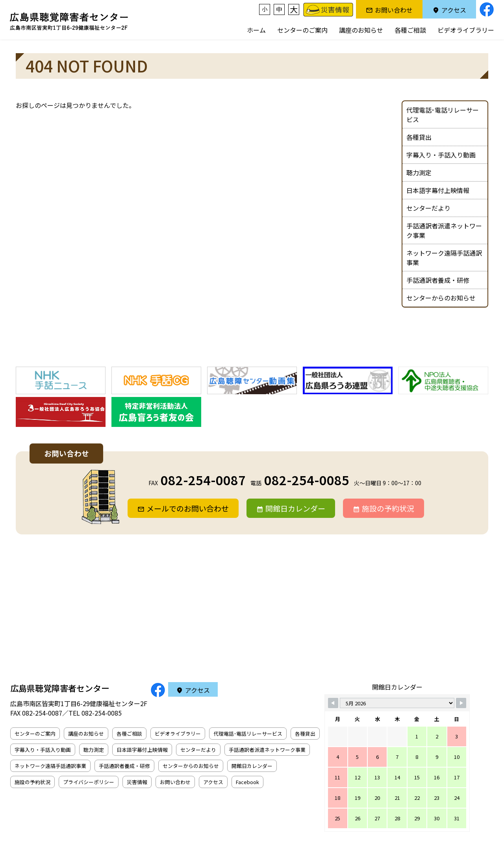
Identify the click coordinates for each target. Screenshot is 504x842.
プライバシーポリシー (89, 782)
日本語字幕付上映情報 (438, 190)
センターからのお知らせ (441, 298)
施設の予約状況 (388, 508)
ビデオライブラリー (466, 30)
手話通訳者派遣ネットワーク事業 (444, 230)
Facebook (247, 782)
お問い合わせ (394, 10)
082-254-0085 (307, 480)
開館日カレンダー (295, 508)
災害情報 (137, 782)
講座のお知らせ (361, 30)
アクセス (454, 10)
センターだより (428, 208)
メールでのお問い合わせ (188, 508)
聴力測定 (419, 172)
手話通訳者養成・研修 (438, 280)
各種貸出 (419, 137)
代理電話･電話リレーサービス (443, 115)
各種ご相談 (410, 30)
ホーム (256, 30)
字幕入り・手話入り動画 (441, 155)
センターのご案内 (302, 30)
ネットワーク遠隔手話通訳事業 (444, 258)
